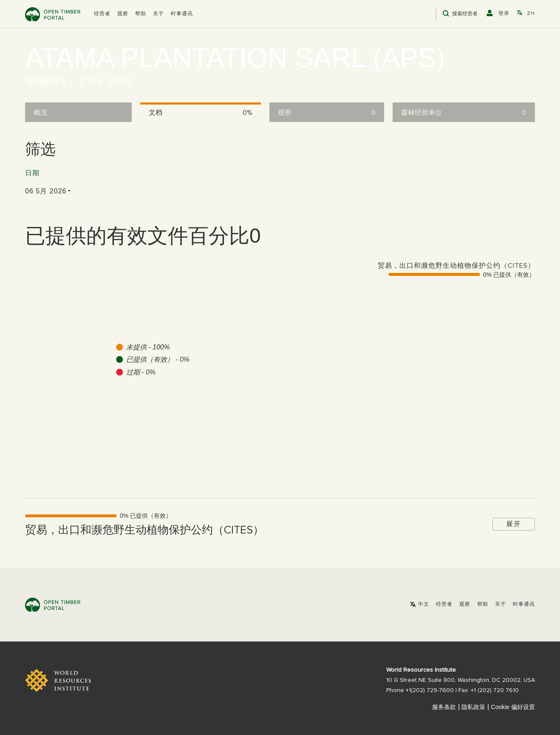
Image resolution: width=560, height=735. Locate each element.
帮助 (141, 14)
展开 (514, 524)
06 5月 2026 (46, 191)
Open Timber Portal (53, 14)
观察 (123, 14)
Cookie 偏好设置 (513, 707)
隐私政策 (473, 707)
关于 (158, 14)
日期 (32, 173)
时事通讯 (182, 14)
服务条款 (444, 707)
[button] (102, 14)
